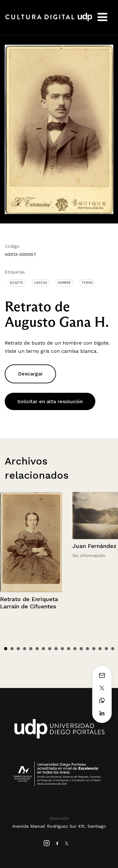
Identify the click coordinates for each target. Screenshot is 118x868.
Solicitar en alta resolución (50, 401)
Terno (87, 283)
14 (87, 649)
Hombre (65, 283)
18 (113, 649)
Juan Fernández (94, 546)
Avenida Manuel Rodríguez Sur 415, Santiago (59, 826)
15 (94, 649)
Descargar (30, 374)
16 (100, 649)
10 (62, 649)
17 (106, 649)
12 (75, 649)
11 (69, 649)
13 (81, 649)
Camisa (41, 283)
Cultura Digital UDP (49, 20)
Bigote (17, 283)
